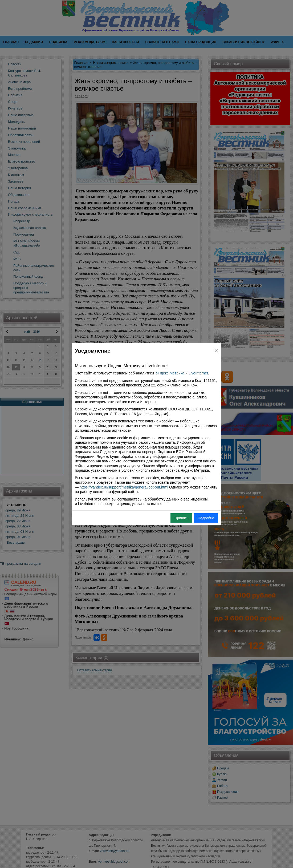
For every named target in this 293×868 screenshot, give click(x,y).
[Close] (216, 351)
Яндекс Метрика (170, 373)
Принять (181, 518)
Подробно (206, 518)
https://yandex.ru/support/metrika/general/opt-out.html (124, 487)
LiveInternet (198, 373)
